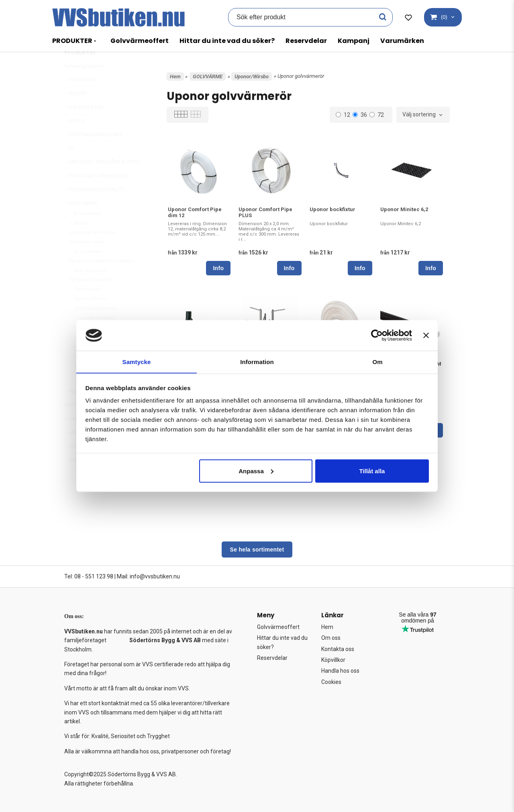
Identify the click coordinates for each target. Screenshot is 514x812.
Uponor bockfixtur (332, 209)
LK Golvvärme (86, 271)
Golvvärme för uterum (92, 251)
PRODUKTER (72, 41)
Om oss (331, 638)
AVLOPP (75, 112)
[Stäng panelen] (426, 335)
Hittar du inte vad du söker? (227, 41)
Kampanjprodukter (84, 85)
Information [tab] (257, 361)
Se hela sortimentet (257, 549)
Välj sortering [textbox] (419, 115)
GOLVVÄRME (81, 222)
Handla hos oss (340, 671)
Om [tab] (377, 361)
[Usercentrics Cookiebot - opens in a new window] (377, 335)
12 (343, 115)
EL (69, 167)
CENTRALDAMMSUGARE (94, 154)
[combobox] (423, 115)
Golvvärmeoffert (140, 41)
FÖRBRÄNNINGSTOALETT (95, 209)
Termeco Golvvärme (91, 299)
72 (377, 115)
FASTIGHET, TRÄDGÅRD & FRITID (102, 181)
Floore (78, 242)
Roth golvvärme (88, 290)
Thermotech (85, 308)
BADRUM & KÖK (84, 126)
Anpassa (256, 471)
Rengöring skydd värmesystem (102, 280)
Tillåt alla (372, 471)
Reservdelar (306, 41)
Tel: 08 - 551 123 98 (89, 576)
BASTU (74, 140)
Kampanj (354, 41)
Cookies (331, 682)
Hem (175, 76)
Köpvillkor (333, 660)
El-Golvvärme (85, 233)
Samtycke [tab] (137, 361)
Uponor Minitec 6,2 (404, 209)
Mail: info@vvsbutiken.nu (148, 576)
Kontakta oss (338, 649)
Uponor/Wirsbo (88, 318)
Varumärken (402, 41)
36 (360, 115)
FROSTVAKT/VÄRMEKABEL (97, 195)
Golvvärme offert (87, 261)
